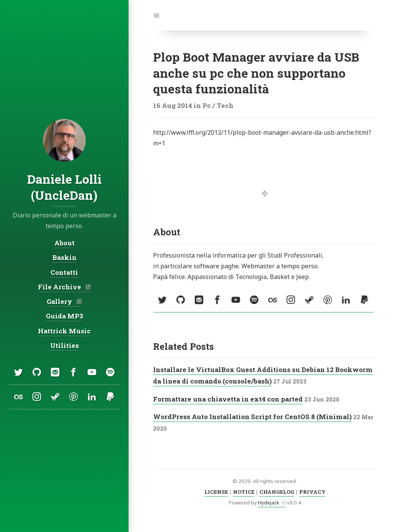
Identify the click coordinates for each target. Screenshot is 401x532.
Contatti (64, 272)
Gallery (60, 302)
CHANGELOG (277, 492)
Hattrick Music (64, 331)
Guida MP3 (64, 316)
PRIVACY (312, 492)
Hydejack (269, 503)
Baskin (64, 258)
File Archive (60, 287)
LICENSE (216, 492)
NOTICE (244, 492)
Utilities (64, 345)
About (64, 243)
